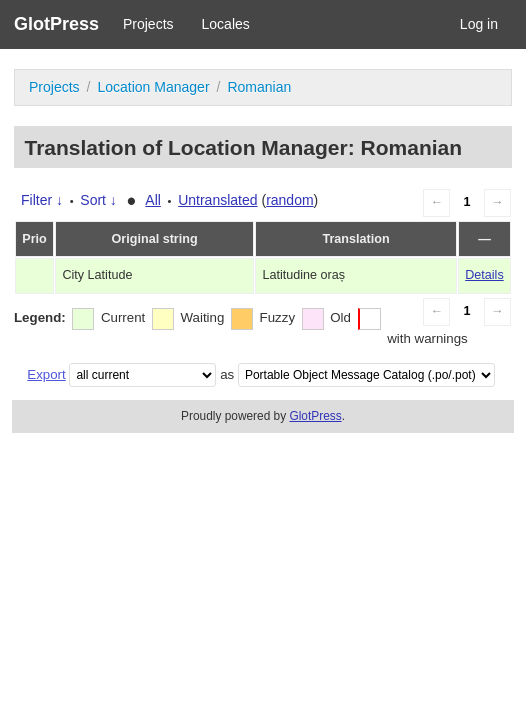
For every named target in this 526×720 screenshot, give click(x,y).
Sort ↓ (98, 200)
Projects (148, 24)
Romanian (259, 87)
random (289, 200)
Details (484, 275)
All (153, 200)
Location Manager (153, 87)
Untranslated (217, 200)
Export (46, 374)
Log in (479, 24)
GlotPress (56, 24)
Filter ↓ (42, 200)
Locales (226, 24)
